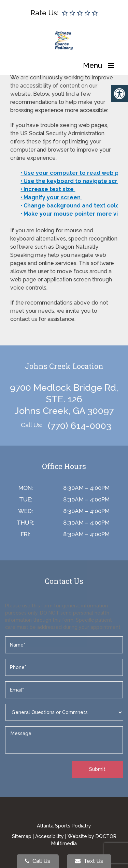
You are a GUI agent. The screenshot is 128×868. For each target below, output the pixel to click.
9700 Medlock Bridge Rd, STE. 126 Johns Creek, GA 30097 (64, 399)
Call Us (38, 861)
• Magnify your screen (51, 197)
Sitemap (22, 836)
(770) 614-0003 (80, 426)
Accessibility (49, 836)
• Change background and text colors (73, 206)
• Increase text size (48, 189)
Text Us (89, 861)
